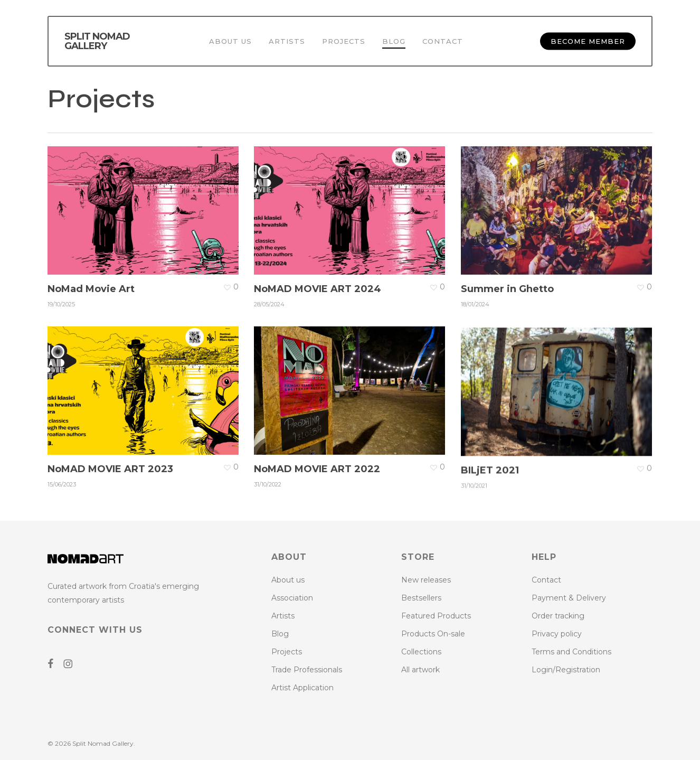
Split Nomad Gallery (97, 41)
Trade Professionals (307, 670)
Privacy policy (557, 634)
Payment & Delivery (569, 598)
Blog (280, 634)
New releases (426, 580)
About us (288, 580)
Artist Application (302, 688)
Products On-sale (433, 634)
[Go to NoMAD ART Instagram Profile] (72, 664)
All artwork (420, 670)
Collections (421, 652)
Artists (283, 616)
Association (292, 598)
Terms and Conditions (571, 652)
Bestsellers (421, 598)
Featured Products (436, 616)
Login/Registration (566, 670)
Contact (546, 580)
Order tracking (558, 616)
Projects (287, 652)
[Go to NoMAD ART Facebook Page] (54, 664)
